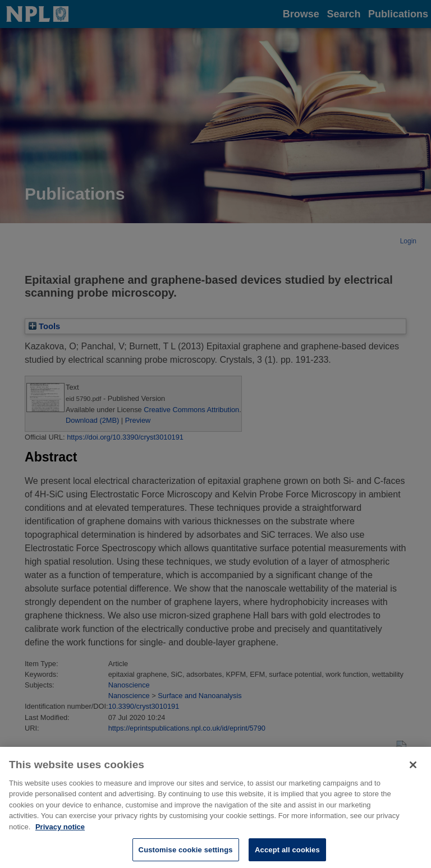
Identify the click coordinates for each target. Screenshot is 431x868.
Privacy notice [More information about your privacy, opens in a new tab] (60, 831)
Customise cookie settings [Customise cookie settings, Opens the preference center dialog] (186, 854)
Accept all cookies (287, 854)
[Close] (413, 769)
